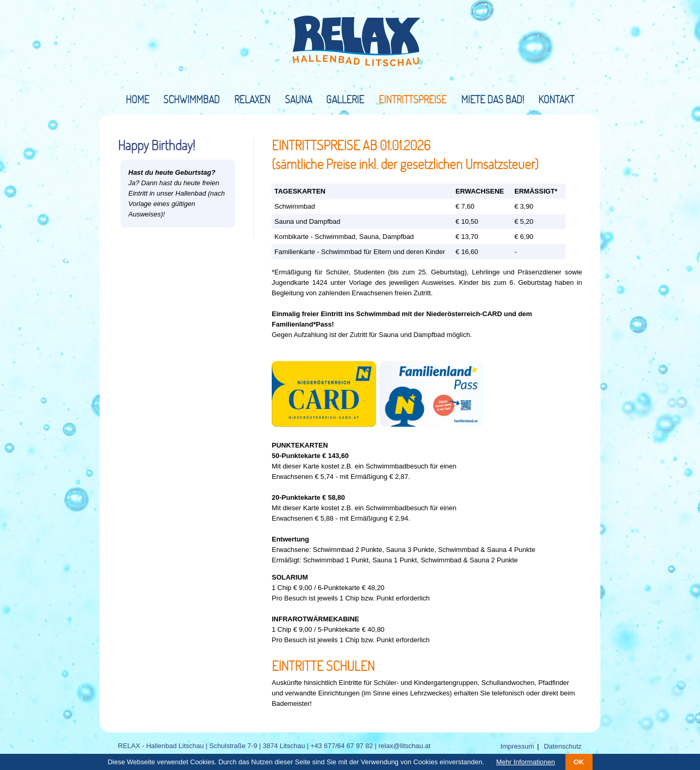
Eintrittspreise (413, 99)
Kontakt (556, 99)
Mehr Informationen (526, 762)
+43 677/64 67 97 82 (342, 746)
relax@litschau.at (405, 746)
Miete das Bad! (493, 99)
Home (137, 99)
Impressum (517, 746)
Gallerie (345, 99)
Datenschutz (563, 746)
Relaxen (252, 99)
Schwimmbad (191, 99)
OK (579, 762)
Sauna (298, 99)
